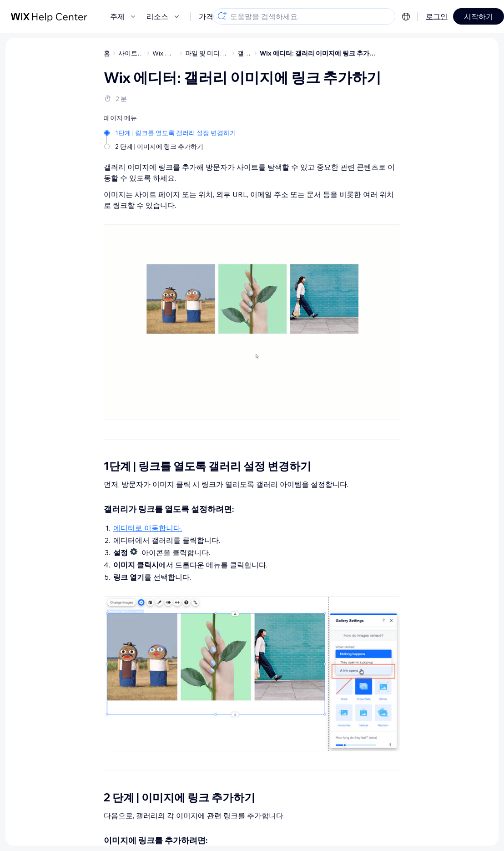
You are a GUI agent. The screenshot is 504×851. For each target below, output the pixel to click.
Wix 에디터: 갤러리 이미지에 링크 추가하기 (321, 53)
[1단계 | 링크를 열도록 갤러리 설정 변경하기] (171, 132)
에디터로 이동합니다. (148, 528)
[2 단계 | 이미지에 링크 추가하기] (171, 146)
